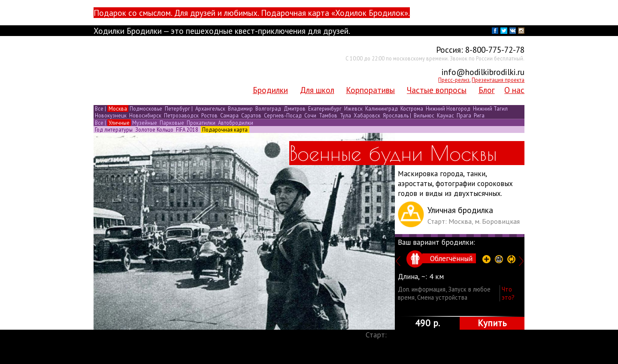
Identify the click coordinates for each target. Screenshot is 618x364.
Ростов (209, 115)
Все (99, 108)
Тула (345, 115)
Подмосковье (146, 108)
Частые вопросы (437, 90)
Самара (229, 115)
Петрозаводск (181, 115)
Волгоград (268, 108)
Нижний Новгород (448, 108)
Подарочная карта (225, 129)
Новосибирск (145, 115)
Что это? (508, 293)
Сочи (310, 115)
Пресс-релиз (454, 80)
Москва (118, 108)
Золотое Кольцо (154, 129)
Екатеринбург (325, 108)
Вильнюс (424, 115)
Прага (464, 115)
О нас (514, 90)
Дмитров (295, 108)
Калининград (382, 108)
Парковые (172, 123)
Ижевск (353, 108)
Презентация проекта (498, 80)
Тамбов (328, 115)
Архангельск (210, 108)
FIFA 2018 (187, 129)
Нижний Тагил (490, 108)
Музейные (145, 123)
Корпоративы (370, 90)
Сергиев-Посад (283, 115)
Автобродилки (235, 123)
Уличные (119, 123)
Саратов (251, 115)
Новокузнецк (111, 115)
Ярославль (396, 115)
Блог (487, 90)
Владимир (240, 108)
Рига (479, 115)
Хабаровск (367, 115)
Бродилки (270, 90)
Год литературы (114, 129)
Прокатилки (201, 123)
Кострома (412, 108)
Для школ (317, 90)
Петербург (177, 108)
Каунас (445, 115)
